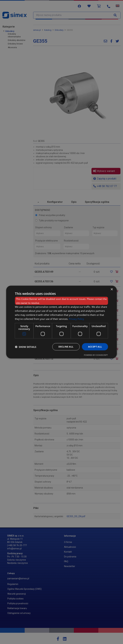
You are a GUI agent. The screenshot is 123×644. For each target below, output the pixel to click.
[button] (26, 347)
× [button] (112, 289)
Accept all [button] (95, 347)
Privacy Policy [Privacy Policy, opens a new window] (76, 319)
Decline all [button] (66, 347)
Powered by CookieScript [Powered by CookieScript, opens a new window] (96, 355)
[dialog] (61, 322)
